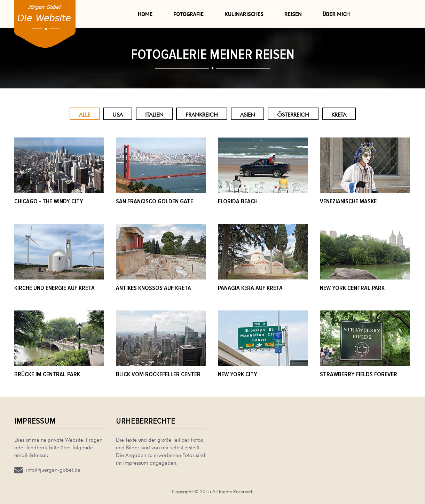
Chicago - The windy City (49, 201)
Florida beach (238, 201)
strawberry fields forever (359, 374)
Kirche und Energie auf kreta (54, 288)
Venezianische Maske (348, 201)
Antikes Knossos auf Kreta (154, 288)
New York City (238, 374)
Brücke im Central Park (47, 374)
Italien (154, 114)
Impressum (35, 421)
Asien (247, 114)
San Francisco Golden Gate (155, 201)
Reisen (293, 14)
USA (118, 114)
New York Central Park (352, 288)
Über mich (336, 14)
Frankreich (202, 114)
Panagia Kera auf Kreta (250, 288)
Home (145, 14)
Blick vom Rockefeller (148, 374)
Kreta (339, 114)
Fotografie (188, 14)
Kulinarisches (244, 14)
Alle (85, 114)
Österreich (293, 114)
